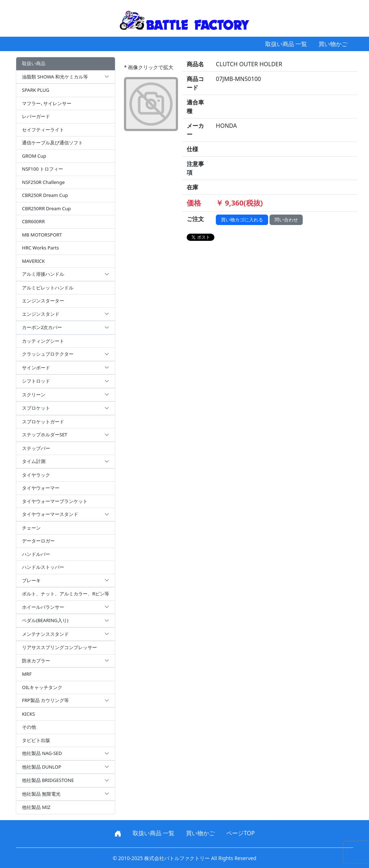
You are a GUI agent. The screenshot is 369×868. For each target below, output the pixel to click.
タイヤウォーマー (41, 488)
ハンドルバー (36, 554)
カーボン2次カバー (66, 328)
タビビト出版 (36, 740)
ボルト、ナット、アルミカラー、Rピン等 (66, 594)
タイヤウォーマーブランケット (55, 501)
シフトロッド (66, 381)
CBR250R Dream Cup (45, 195)
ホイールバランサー (66, 607)
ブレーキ (66, 581)
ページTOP (241, 833)
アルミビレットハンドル (48, 288)
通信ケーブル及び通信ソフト (52, 143)
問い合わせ (286, 220)
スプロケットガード (43, 422)
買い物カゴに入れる (242, 220)
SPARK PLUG (36, 90)
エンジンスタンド (66, 314)
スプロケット (66, 408)
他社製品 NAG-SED (66, 754)
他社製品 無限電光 (66, 794)
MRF (27, 674)
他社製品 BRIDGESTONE (66, 781)
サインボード (66, 368)
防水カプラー (66, 661)
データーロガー (38, 541)
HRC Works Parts (40, 248)
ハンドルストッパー (43, 567)
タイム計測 (66, 462)
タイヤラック (36, 475)
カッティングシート (43, 341)
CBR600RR (33, 221)
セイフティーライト (43, 130)
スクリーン (66, 395)
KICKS (28, 714)
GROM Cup (34, 156)
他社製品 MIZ (36, 807)
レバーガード (36, 116)
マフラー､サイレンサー (47, 103)
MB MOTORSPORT (42, 235)
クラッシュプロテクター (66, 354)
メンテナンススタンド (66, 634)
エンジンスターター (43, 301)
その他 (29, 727)
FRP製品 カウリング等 (66, 701)
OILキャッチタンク (42, 687)
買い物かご (333, 44)
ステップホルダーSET (66, 435)
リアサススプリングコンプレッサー (59, 647)
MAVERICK (33, 261)
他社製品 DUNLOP (66, 767)
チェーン (31, 528)
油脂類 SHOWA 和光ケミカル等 (66, 77)
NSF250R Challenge (43, 182)
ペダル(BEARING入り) (66, 621)
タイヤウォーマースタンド (66, 514)
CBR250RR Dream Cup (46, 208)
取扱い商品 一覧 (286, 44)
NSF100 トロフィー (43, 169)
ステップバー (36, 448)
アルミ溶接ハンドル (66, 274)
